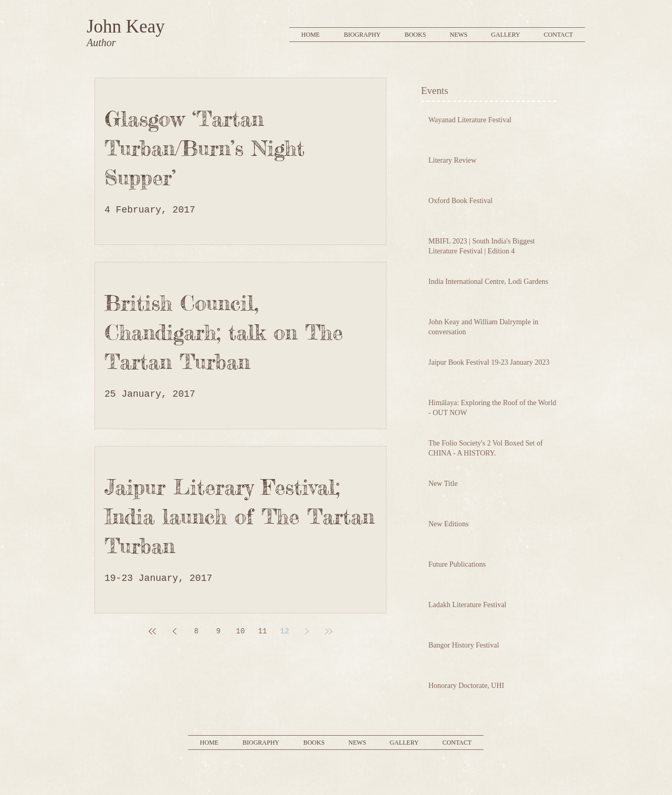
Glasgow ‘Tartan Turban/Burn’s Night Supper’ (204, 148)
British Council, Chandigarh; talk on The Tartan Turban (224, 332)
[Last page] (329, 631)
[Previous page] (174, 631)
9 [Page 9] (218, 631)
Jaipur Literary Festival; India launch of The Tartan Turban (239, 517)
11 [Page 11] (263, 631)
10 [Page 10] (241, 631)
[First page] (152, 631)
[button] (415, 35)
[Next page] (307, 631)
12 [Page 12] (285, 631)
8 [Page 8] (196, 631)
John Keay (126, 26)
